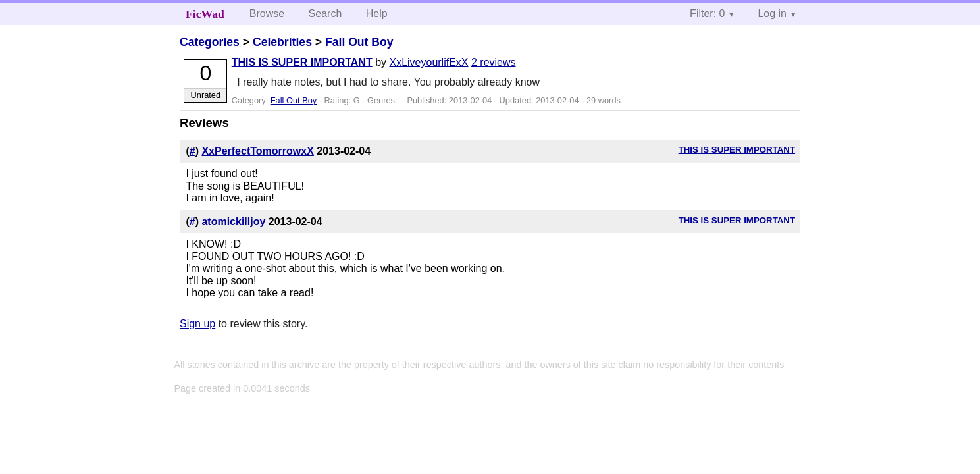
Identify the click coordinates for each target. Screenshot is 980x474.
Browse (267, 13)
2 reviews (494, 62)
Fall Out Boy (359, 42)
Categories (210, 42)
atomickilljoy (233, 222)
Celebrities (282, 42)
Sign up (197, 324)
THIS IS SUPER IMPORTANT (302, 62)
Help (377, 13)
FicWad (205, 14)
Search (325, 13)
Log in (772, 13)
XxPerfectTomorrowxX (257, 151)
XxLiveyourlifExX (428, 62)
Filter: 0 (707, 13)
